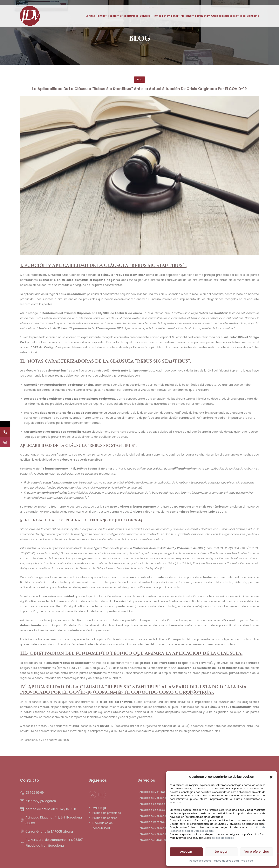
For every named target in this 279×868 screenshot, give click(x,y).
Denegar (221, 852)
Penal (175, 16)
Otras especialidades (224, 16)
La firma (91, 16)
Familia (101, 16)
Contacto (253, 16)
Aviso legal (247, 861)
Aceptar (186, 852)
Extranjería (202, 16)
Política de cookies (200, 861)
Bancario (145, 16)
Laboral (113, 16)
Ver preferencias (257, 852)
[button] (271, 777)
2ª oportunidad (129, 16)
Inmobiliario (161, 16)
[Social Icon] (92, 795)
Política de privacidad (226, 861)
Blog (243, 16)
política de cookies (223, 838)
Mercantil (187, 16)
